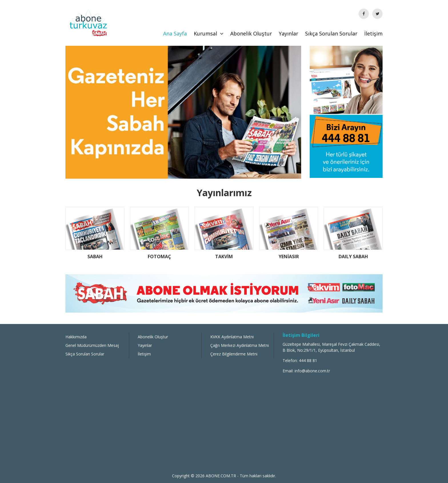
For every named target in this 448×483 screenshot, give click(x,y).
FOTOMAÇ (159, 257)
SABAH (95, 257)
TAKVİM (224, 257)
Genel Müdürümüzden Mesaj (92, 345)
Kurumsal (209, 33)
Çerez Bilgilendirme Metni (234, 354)
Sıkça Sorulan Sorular (331, 33)
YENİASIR (289, 257)
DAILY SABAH (353, 257)
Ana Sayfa (175, 33)
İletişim (373, 33)
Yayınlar (289, 33)
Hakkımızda (76, 337)
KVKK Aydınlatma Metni (232, 337)
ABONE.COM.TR (221, 476)
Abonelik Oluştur (251, 33)
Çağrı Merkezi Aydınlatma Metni (240, 345)
